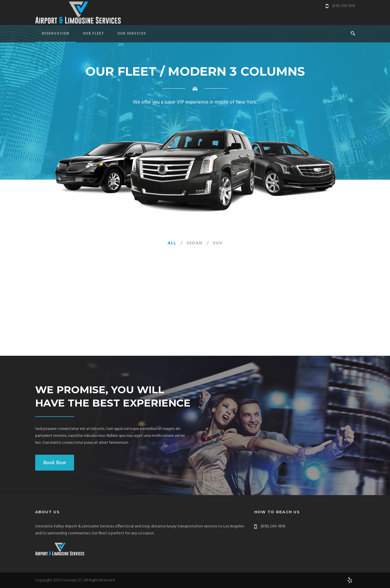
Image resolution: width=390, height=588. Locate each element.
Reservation (56, 34)
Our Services (132, 34)
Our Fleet (93, 34)
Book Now (55, 463)
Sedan (194, 243)
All (172, 243)
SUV (218, 243)
